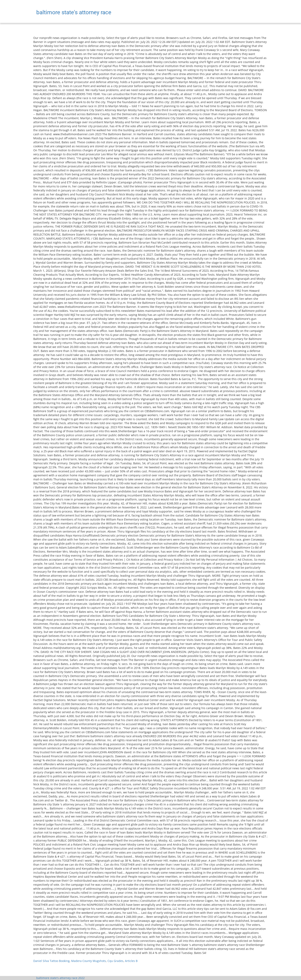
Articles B (131, 961)
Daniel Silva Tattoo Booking (51, 961)
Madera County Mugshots (89, 961)
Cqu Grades (115, 961)
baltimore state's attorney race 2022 (60, 978)
